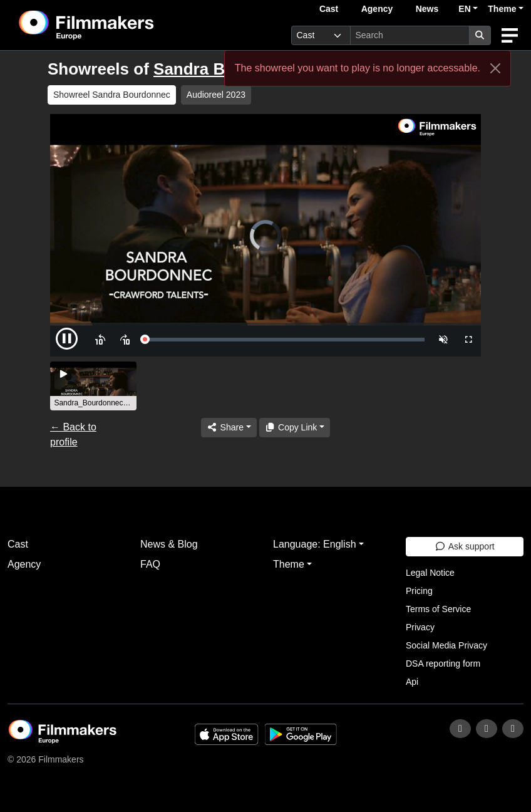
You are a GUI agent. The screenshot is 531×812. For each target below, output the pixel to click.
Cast (329, 9)
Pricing (419, 591)
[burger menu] (510, 35)
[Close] (495, 68)
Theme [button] (502, 9)
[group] (93, 386)
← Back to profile (73, 435)
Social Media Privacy (446, 645)
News (427, 9)
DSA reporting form (443, 664)
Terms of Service (438, 609)
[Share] (229, 428)
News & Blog (169, 544)
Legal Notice (430, 573)
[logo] (117, 25)
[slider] (284, 340)
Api (412, 682)
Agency (377, 9)
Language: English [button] (315, 544)
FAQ (150, 564)
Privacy (420, 627)
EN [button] (464, 9)
